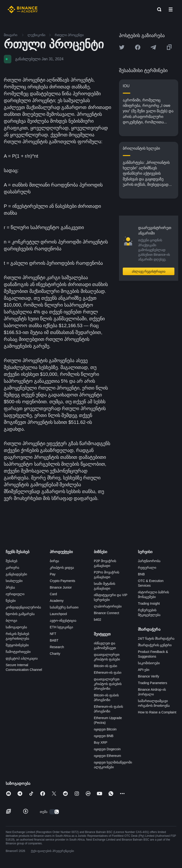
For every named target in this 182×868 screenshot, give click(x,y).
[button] (171, 9)
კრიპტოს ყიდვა (62, 568)
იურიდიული (15, 594)
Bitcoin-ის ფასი (105, 666)
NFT (53, 634)
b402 (98, 620)
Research (57, 647)
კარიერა (12, 568)
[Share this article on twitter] (122, 47)
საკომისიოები (149, 663)
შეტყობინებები (17, 645)
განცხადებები (16, 574)
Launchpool (58, 614)
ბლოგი (11, 621)
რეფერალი (147, 568)
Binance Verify (149, 676)
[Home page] (23, 9)
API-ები (144, 670)
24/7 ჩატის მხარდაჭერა (156, 638)
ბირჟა (54, 561)
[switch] (54, 812)
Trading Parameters (152, 683)
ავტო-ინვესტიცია (63, 621)
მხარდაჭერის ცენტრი (155, 645)
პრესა (10, 587)
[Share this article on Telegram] (153, 47)
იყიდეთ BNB (104, 736)
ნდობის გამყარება (20, 614)
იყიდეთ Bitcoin (105, 729)
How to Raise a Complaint (157, 712)
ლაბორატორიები (108, 606)
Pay (53, 574)
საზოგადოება (16, 627)
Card (53, 594)
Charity (55, 654)
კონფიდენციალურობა (23, 607)
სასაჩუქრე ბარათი (64, 607)
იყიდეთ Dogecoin (107, 749)
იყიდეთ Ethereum (107, 756)
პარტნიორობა (149, 561)
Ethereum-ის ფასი (108, 673)
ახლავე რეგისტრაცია (149, 271)
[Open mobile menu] (171, 9)
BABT (54, 640)
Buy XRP (101, 742)
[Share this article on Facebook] (138, 47)
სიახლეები (14, 581)
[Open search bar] (158, 9)
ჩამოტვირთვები (18, 652)
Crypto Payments (62, 581)
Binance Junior (61, 587)
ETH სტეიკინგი (61, 627)
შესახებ (11, 561)
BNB (141, 574)
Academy (57, 601)
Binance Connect (107, 613)
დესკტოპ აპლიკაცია (22, 658)
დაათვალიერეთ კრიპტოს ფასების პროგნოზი (108, 684)
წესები (11, 601)
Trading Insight (149, 603)
